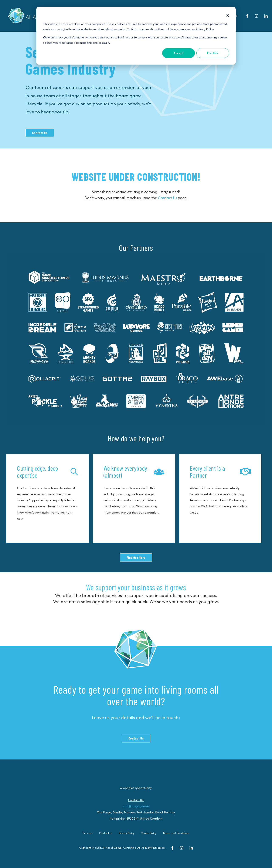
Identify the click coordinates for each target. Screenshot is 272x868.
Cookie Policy (149, 833)
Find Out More (136, 557)
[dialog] (136, 36)
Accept (179, 53)
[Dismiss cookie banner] (228, 16)
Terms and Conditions (176, 833)
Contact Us (40, 133)
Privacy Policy (127, 833)
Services (88, 833)
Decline (213, 53)
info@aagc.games (136, 806)
